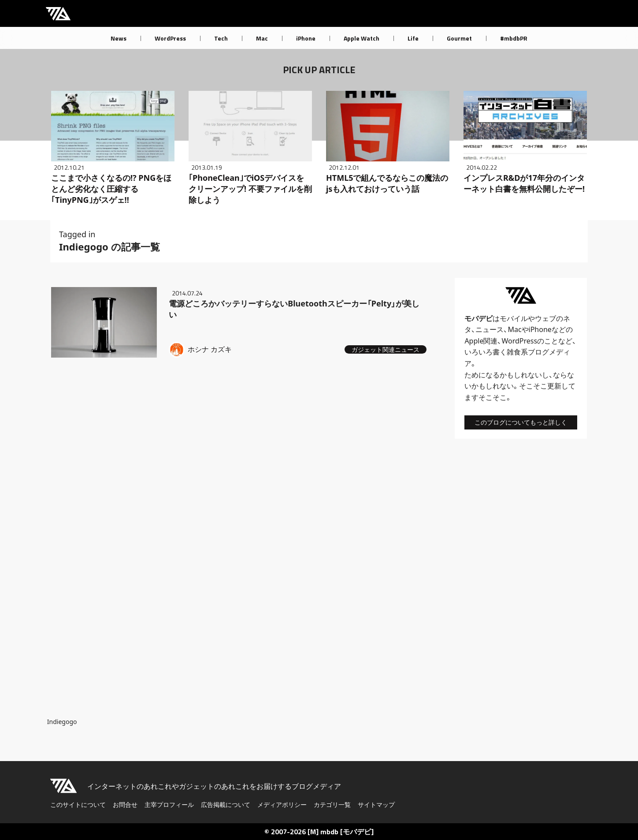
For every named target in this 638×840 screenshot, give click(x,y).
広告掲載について (226, 805)
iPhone (306, 38)
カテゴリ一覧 (332, 805)
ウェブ (545, 318)
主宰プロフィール (169, 805)
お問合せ (125, 805)
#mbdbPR (514, 38)
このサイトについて (78, 805)
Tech (221, 38)
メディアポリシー (282, 805)
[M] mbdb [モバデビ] (341, 832)
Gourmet (459, 38)
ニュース (490, 329)
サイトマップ (376, 805)
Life (413, 38)
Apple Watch (362, 38)
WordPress (170, 38)
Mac (262, 38)
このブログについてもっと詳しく (521, 422)
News (119, 38)
